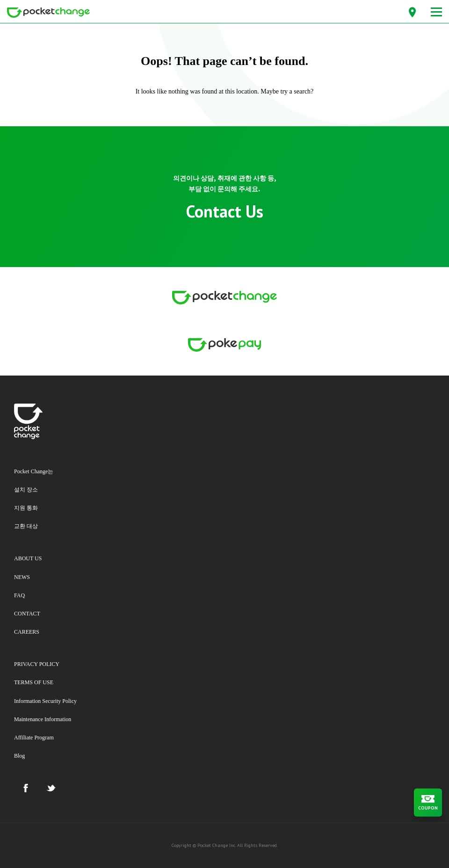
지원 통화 (26, 508)
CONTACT (27, 614)
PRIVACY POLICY (37, 664)
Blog (19, 756)
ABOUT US (28, 558)
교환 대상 (26, 526)
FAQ (19, 595)
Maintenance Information (43, 719)
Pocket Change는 (34, 471)
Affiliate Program (34, 738)
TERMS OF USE (34, 682)
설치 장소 (26, 490)
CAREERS (27, 632)
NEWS (22, 577)
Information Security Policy (45, 701)
